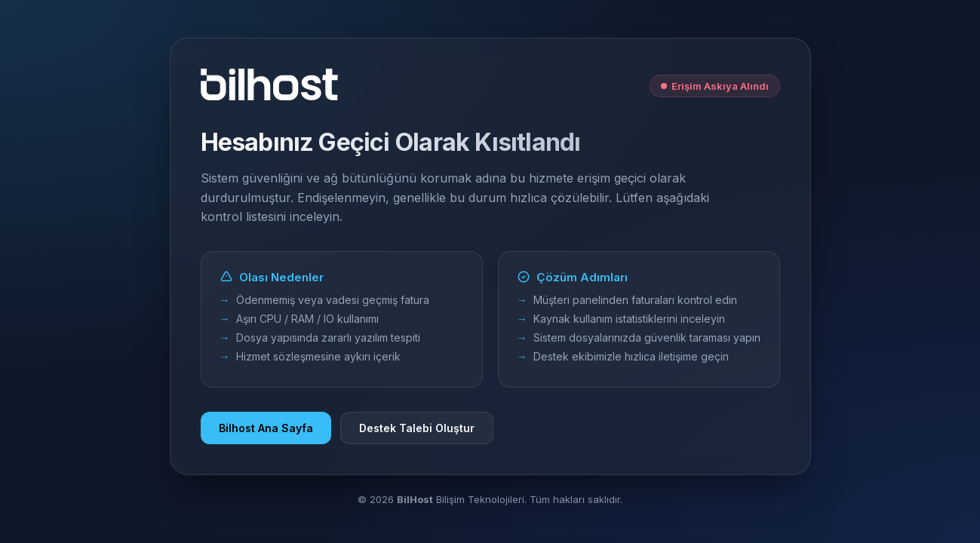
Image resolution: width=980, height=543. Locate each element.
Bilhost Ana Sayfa (266, 428)
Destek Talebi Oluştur (417, 428)
